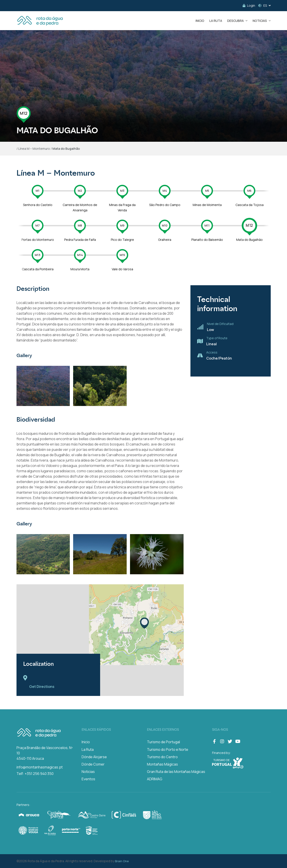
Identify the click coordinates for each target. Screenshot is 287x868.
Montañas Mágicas (162, 764)
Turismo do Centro (162, 757)
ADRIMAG (155, 779)
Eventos (88, 779)
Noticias (88, 772)
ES (263, 5)
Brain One (122, 861)
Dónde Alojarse (94, 757)
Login (249, 5)
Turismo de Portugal (163, 742)
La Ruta (88, 749)
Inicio (86, 742)
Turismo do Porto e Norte (168, 749)
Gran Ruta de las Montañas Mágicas (176, 772)
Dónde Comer (93, 764)
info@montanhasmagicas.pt (40, 767)
